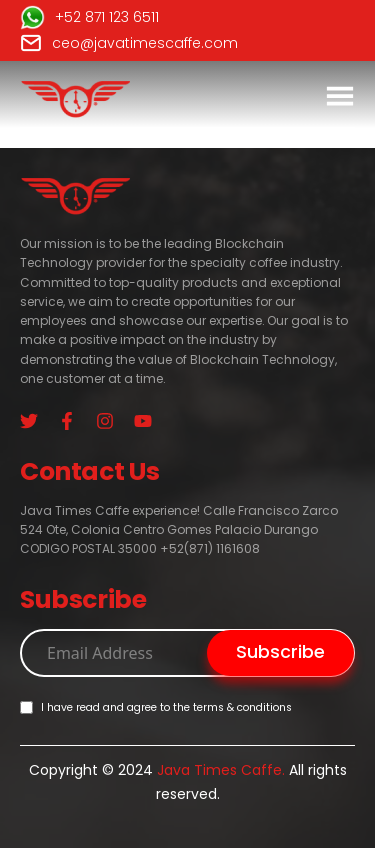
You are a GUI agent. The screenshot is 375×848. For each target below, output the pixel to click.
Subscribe (280, 651)
